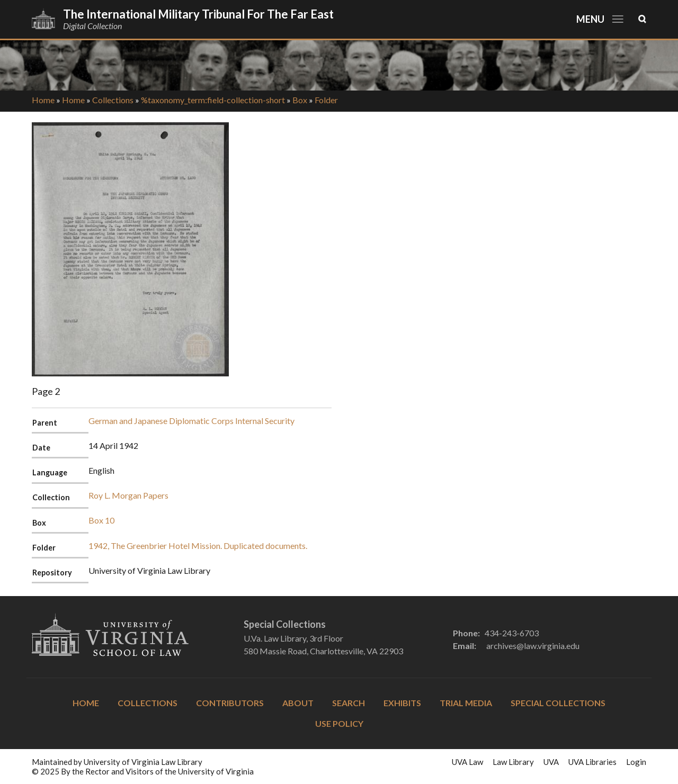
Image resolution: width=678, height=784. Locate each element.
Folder (326, 100)
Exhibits (402, 703)
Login (636, 762)
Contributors (230, 703)
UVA (551, 762)
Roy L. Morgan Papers (128, 495)
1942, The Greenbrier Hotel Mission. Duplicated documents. (198, 546)
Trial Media (466, 703)
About (298, 703)
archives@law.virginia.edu (533, 646)
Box (300, 100)
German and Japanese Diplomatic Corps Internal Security (191, 421)
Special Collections (558, 703)
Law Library (513, 762)
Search (349, 703)
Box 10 (101, 520)
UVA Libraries (592, 762)
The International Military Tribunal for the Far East (198, 14)
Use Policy (339, 723)
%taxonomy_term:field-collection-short (213, 100)
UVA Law (467, 762)
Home (43, 100)
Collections (113, 100)
